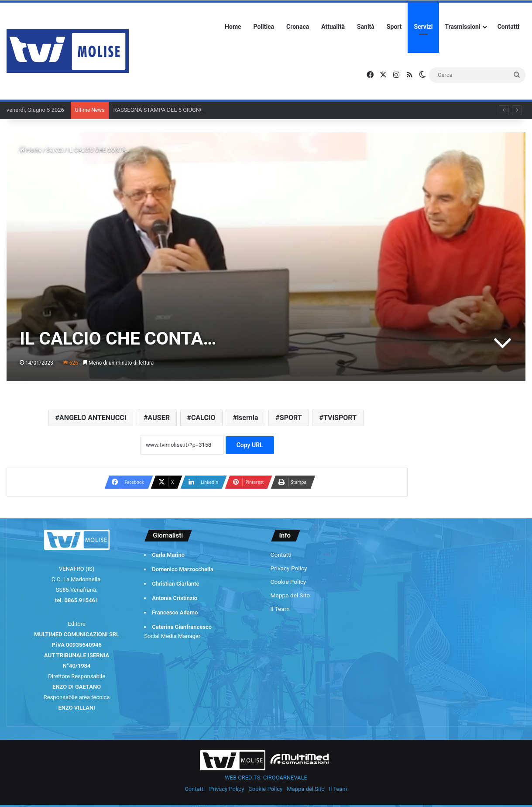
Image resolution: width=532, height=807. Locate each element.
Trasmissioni (463, 27)
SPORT (291, 418)
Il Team (280, 609)
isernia (248, 418)
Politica (264, 27)
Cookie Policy (288, 582)
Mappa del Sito (290, 595)
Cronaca (298, 27)
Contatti (508, 27)
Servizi (423, 27)
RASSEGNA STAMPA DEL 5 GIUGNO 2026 (165, 110)
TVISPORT (340, 418)
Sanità (366, 27)
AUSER (159, 418)
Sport (394, 27)
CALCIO (203, 418)
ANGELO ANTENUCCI (93, 418)
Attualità (333, 27)
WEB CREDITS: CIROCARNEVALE (266, 778)
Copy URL (250, 445)
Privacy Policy (289, 568)
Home (233, 27)
